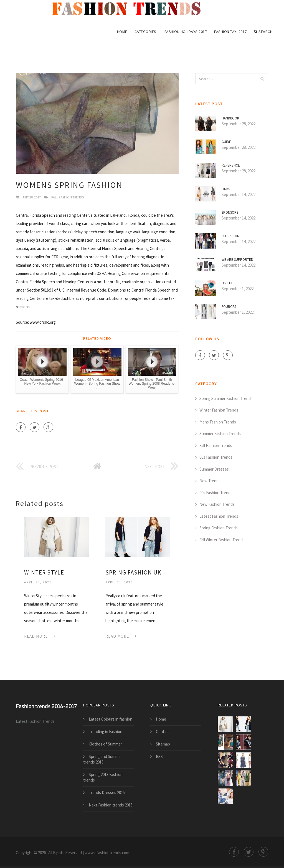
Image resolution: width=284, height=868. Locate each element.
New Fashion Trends (217, 504)
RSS (159, 756)
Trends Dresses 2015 (107, 792)
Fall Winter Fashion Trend (221, 540)
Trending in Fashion (106, 732)
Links (226, 189)
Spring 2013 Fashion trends (103, 777)
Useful (227, 283)
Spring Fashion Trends (219, 528)
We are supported (237, 260)
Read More (36, 636)
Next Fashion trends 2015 (111, 805)
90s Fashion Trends (216, 493)
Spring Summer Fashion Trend (225, 398)
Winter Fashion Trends (219, 410)
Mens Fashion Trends (218, 422)
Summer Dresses (214, 469)
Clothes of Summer (105, 744)
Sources (229, 307)
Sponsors (230, 212)
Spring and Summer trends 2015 (103, 759)
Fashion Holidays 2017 (186, 32)
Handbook (230, 118)
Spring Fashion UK (133, 572)
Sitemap (163, 744)
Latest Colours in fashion (111, 719)
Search (263, 32)
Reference (231, 165)
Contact (163, 732)
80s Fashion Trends (216, 457)
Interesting (232, 236)
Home (122, 32)
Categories (145, 32)
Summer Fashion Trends (220, 434)
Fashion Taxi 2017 (230, 32)
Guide (226, 142)
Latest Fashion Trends (219, 516)
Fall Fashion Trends (68, 197)
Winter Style (44, 572)
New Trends (210, 481)
